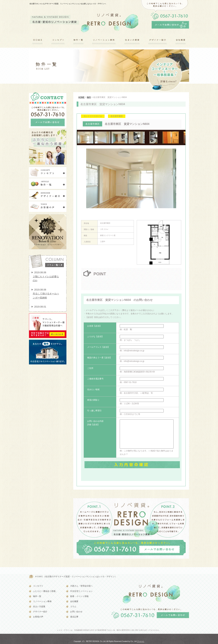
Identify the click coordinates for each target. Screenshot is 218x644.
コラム (73, 607)
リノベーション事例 (42, 601)
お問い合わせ (76, 612)
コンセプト (38, 586)
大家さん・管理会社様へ (81, 586)
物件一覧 (37, 596)
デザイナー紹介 (40, 612)
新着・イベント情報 (79, 596)
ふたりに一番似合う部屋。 (45, 591)
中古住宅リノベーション (81, 591)
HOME (81, 97)
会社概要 (74, 601)
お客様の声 (38, 617)
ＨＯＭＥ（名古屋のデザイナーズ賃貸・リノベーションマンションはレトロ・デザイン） (76, 577)
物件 (89, 97)
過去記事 (74, 617)
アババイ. (141, 641)
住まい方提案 (39, 607)
